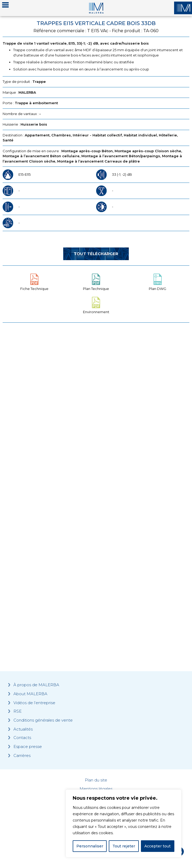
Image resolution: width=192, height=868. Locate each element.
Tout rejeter (124, 846)
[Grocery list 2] (96, 573)
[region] (124, 823)
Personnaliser (90, 846)
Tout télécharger (96, 254)
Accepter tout (157, 846)
